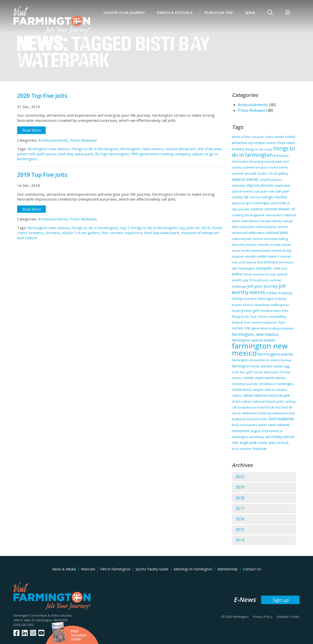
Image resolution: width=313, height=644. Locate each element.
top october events (262, 143)
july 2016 (249, 280)
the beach (281, 156)
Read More (31, 130)
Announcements (53, 140)
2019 (240, 487)
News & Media (64, 569)
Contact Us (252, 569)
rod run (255, 197)
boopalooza (247, 407)
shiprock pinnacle (260, 185)
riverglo (268, 197)
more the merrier (244, 245)
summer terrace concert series (265, 167)
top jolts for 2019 (195, 228)
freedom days (270, 311)
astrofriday (274, 437)
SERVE (250, 13)
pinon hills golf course (37, 154)
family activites (261, 366)
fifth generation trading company (161, 154)
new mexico (250, 221)
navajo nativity (271, 221)
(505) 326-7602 (24, 625)
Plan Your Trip (219, 13)
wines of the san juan (248, 137)
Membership (228, 569)
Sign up (280, 600)
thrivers (53, 233)
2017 (240, 508)
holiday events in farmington (253, 299)
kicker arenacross (257, 274)
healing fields (242, 311)
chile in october (276, 390)
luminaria (271, 262)
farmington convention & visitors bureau (262, 360)
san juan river (265, 191)
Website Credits (288, 617)
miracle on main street (274, 245)
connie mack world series (264, 378)
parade (244, 209)
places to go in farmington (251, 203)
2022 (240, 477)
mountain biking (276, 239)
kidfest (237, 274)
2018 (240, 498)
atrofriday (257, 437)
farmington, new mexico (142, 149)
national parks (277, 232)
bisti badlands (281, 419)
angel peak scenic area (258, 443)
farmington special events (254, 340)
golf (256, 311)
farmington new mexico (48, 149)
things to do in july (259, 149)
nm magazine (254, 215)
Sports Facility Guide (152, 569)
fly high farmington (112, 154)
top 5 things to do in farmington (149, 228)
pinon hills (279, 203)
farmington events (275, 354)
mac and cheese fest (247, 262)
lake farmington (244, 268)
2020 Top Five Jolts (42, 96)
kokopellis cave (268, 268)
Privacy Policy (263, 617)
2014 (240, 540)
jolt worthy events (259, 289)
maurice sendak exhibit (249, 256)
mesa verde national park (251, 250)
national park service (247, 239)
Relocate (88, 569)
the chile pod (209, 149)
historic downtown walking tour (266, 305)
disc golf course (251, 372)
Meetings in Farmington (193, 569)
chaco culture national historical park (261, 395)
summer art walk (244, 173)
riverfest (281, 197)
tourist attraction (180, 149)
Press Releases (83, 140)
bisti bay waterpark (76, 154)
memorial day (281, 250)
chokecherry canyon (248, 390)
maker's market (279, 256)
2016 (240, 519)
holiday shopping (279, 293)
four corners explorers (122, 233)
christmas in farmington (276, 384)
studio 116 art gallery (81, 233)
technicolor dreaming (247, 161)
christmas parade (245, 384)
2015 (240, 530)
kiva (284, 268)
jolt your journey (263, 286)
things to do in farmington (95, 149)
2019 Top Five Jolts (42, 175)
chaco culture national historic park (258, 401)
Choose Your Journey (124, 13)
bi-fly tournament (245, 425)
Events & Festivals (175, 13)
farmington (241, 366)
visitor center (274, 137)
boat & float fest (269, 407)
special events (245, 179)
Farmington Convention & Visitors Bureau (43, 615)
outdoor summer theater (270, 209)
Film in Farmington (115, 569)
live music (286, 262)
